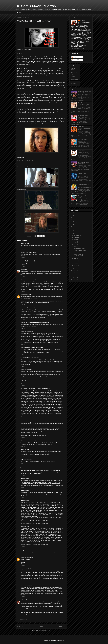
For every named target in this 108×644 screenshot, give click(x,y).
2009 (74, 270)
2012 (74, 231)
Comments (75, 60)
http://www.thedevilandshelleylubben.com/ (27, 161)
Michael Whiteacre (26, 54)
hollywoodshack (25, 569)
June (75, 244)
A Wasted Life (74, 79)
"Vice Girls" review (82, 140)
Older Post (62, 626)
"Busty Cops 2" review (83, 162)
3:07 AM (23, 554)
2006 (74, 277)
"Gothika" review (82, 173)
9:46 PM (23, 582)
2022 (74, 217)
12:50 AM (23, 616)
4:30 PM (23, 446)
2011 (74, 233)
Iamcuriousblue (25, 295)
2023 (74, 215)
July (75, 242)
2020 (74, 220)
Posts (74, 57)
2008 (74, 273)
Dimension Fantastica (74, 83)
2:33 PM (23, 438)
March (76, 261)
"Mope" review (81, 151)
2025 (74, 213)
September (77, 237)
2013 (74, 229)
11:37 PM (23, 344)
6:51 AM (23, 417)
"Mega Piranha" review (79, 248)
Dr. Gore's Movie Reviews (36, 6)
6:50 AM (23, 464)
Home (19, 12)
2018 (74, 224)
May (75, 246)
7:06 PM (23, 249)
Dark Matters (74, 72)
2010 (74, 268)
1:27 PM (23, 319)
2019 (74, 222)
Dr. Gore (23, 270)
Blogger (62, 641)
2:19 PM (23, 386)
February (76, 263)
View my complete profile (77, 48)
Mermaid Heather (73, 69)
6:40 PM (23, 597)
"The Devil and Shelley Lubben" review (79, 255)
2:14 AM (23, 366)
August (76, 240)
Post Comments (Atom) (44, 631)
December (77, 235)
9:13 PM (23, 547)
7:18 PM (23, 566)
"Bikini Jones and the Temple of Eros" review (84, 104)
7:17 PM (23, 266)
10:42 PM (23, 305)
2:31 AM (23, 457)
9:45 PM (23, 277)
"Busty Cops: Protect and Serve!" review (84, 92)
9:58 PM (23, 291)
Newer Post (20, 626)
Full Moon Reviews (73, 76)
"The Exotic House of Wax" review (83, 185)
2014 (74, 226)
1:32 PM (23, 328)
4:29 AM (23, 355)
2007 (74, 275)
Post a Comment (23, 619)
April (75, 259)
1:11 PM (23, 476)
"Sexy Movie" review (83, 116)
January (76, 265)
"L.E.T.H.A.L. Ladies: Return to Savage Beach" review (84, 128)
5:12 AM (23, 497)
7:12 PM (23, 258)
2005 (74, 279)
